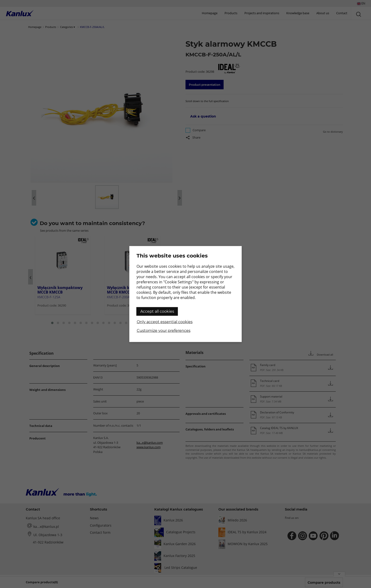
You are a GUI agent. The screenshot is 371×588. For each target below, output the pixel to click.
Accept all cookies (157, 311)
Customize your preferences (164, 331)
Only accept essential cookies (165, 322)
